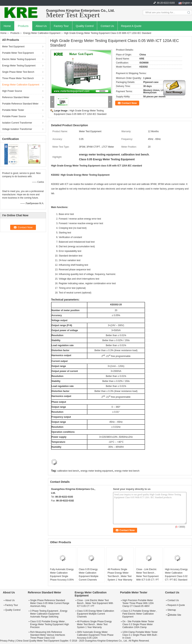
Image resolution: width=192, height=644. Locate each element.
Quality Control (85, 26)
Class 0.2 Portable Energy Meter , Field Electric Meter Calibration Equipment (140, 614)
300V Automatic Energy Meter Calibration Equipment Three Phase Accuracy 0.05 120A (95, 635)
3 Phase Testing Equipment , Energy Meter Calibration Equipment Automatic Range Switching (49, 614)
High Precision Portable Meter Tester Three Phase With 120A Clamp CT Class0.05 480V (138, 603)
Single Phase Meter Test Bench (18, 72)
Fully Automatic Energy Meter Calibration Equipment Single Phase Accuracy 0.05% (62, 575)
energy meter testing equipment (97, 471)
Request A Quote (131, 26)
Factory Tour (61, 26)
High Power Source (12, 91)
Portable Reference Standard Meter (20, 104)
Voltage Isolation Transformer (17, 129)
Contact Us (107, 26)
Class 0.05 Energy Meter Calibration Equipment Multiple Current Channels (89, 575)
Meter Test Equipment (13, 47)
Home (7, 26)
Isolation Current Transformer (17, 123)
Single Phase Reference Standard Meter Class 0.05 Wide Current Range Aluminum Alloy (50, 603)
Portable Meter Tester (13, 110)
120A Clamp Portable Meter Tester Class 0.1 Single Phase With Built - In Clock (140, 635)
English (186, 3)
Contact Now (129, 103)
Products (23, 26)
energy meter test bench (127, 471)
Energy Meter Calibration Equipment (42, 33)
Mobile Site (174, 615)
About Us (41, 26)
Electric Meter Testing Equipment (19, 59)
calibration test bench (68, 471)
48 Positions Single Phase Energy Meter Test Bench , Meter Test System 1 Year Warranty (120, 575)
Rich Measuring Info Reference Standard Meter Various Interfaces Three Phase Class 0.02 (48, 635)
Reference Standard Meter (16, 97)
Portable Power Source (14, 116)
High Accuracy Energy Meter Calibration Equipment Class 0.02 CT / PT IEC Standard (176, 575)
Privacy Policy (7, 641)
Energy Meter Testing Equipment (19, 66)
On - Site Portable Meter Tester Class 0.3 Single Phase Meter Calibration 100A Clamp (138, 624)
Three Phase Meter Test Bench (18, 78)
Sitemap (172, 610)
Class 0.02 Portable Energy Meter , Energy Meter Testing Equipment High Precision (50, 624)
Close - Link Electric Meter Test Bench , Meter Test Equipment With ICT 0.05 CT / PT (148, 575)
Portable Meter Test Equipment (18, 53)
